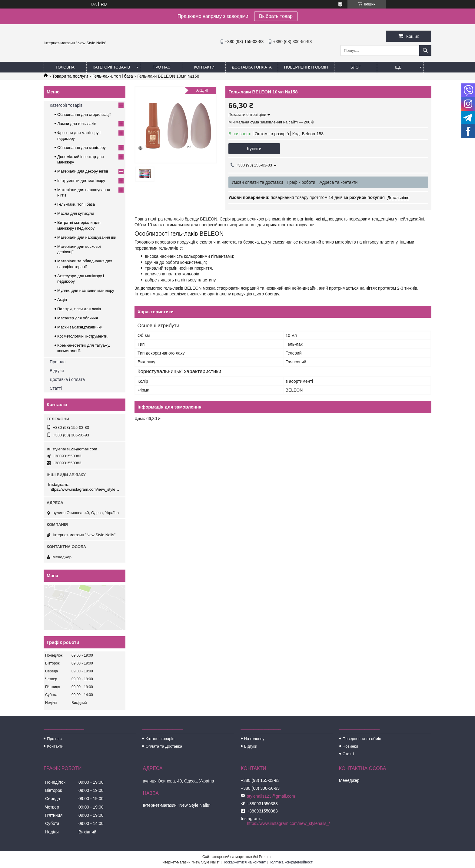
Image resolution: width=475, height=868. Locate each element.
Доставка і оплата (252, 67)
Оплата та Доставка (164, 746)
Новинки (350, 746)
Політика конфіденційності (291, 862)
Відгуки (57, 371)
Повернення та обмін (362, 739)
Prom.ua (266, 857)
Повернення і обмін (306, 67)
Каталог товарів (160, 739)
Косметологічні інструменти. (83, 336)
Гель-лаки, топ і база (113, 76)
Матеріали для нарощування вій (87, 237)
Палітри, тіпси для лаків (79, 309)
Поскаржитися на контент (244, 862)
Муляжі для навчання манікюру (86, 290)
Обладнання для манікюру (81, 148)
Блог (356, 67)
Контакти (204, 67)
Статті (56, 388)
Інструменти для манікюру (81, 181)
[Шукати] (425, 50)
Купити (254, 148)
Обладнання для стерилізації (84, 114)
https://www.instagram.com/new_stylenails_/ (85, 489)
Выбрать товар (276, 16)
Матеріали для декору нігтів (83, 171)
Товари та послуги (70, 76)
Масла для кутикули (76, 213)
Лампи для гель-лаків (77, 124)
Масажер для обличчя (78, 318)
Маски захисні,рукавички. (80, 327)
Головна (65, 67)
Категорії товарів (111, 67)
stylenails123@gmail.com (75, 449)
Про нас (162, 67)
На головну (254, 739)
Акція (62, 299)
